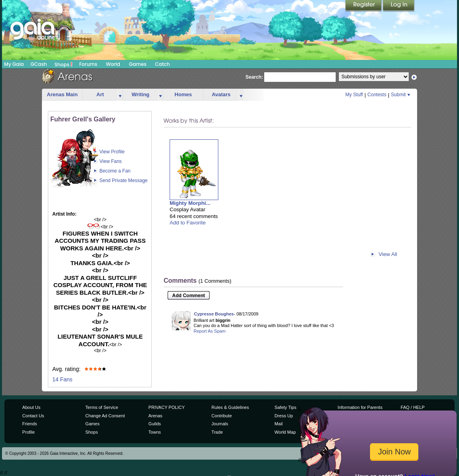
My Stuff (354, 95)
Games (138, 64)
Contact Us (33, 416)
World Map (285, 432)
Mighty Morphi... (190, 203)
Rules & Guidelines (230, 407)
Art (100, 94)
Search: (254, 77)
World (113, 64)
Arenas (155, 416)
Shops (64, 64)
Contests (377, 95)
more (120, 95)
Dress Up (284, 416)
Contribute (222, 416)
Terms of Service (102, 407)
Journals (220, 424)
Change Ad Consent (105, 416)
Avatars (221, 94)
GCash (39, 64)
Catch (163, 64)
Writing (141, 94)
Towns (155, 432)
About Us (31, 407)
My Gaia (14, 64)
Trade (217, 432)
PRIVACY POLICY (167, 407)
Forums (88, 64)
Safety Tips (286, 407)
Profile (29, 432)
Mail (279, 424)
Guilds (155, 424)
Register (364, 6)
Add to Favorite (188, 223)
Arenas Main (62, 94)
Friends (30, 424)
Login (399, 6)
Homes (183, 94)
